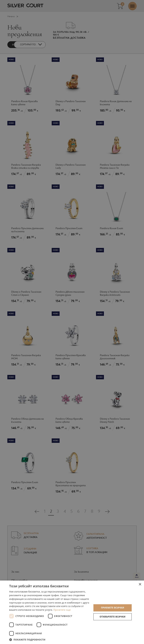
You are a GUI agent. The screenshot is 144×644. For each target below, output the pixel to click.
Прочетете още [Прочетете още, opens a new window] (62, 610)
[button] (49, 639)
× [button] (140, 584)
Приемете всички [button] (113, 608)
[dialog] (72, 322)
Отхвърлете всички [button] (113, 617)
